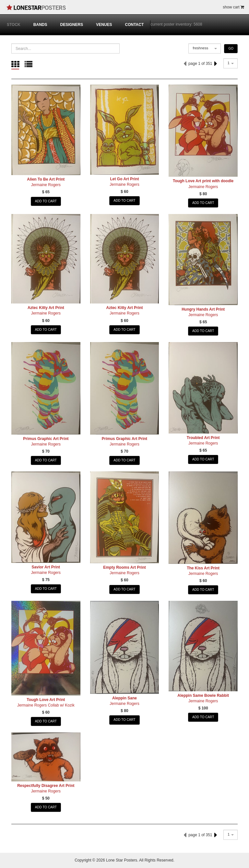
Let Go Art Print (125, 179)
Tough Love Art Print (46, 700)
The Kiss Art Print (203, 568)
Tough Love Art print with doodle (203, 181)
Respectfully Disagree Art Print (46, 786)
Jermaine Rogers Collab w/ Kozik (46, 705)
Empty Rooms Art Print (124, 567)
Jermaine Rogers (46, 185)
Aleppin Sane (124, 698)
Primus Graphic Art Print (46, 439)
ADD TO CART (46, 201)
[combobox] (205, 48)
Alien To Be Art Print (46, 179)
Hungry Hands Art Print (203, 309)
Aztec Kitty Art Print (46, 308)
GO (231, 48)
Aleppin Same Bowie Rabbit (203, 696)
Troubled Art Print (203, 438)
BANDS (40, 25)
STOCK (14, 25)
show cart (233, 7)
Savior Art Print (46, 567)
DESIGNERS (71, 25)
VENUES (104, 25)
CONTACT (135, 25)
